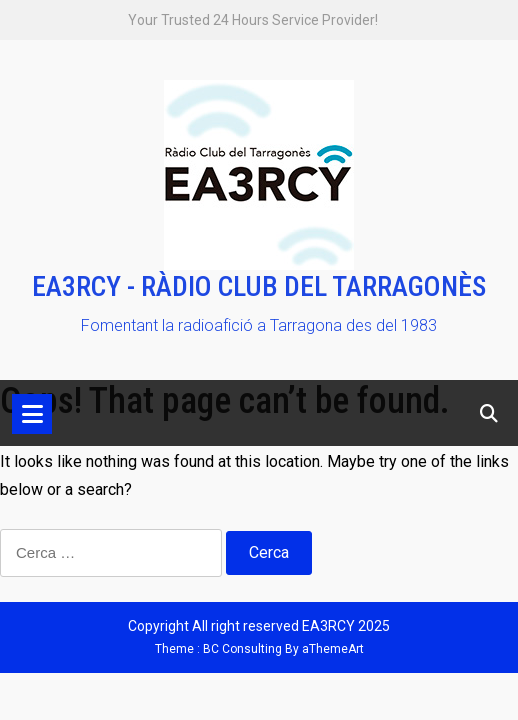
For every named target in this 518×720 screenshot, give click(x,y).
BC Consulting (242, 649)
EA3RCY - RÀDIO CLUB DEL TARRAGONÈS (259, 286)
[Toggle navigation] (32, 414)
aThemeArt (333, 649)
